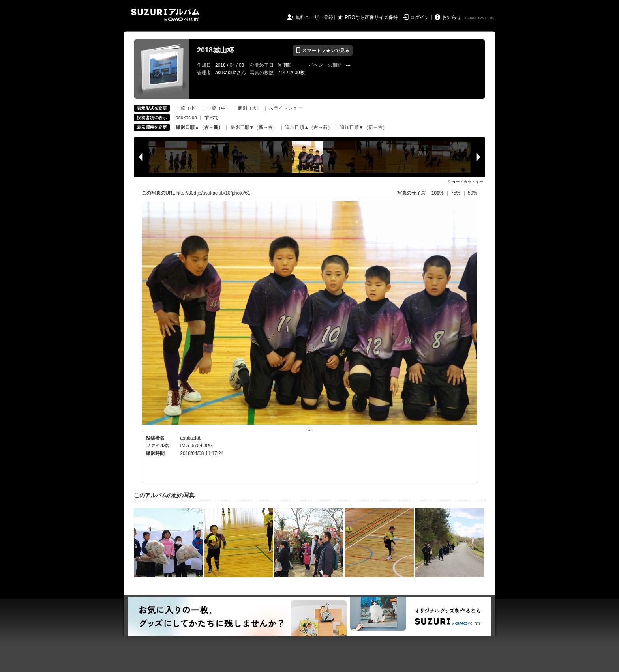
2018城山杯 (216, 50)
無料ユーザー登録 (314, 17)
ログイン (420, 17)
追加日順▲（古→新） (309, 127)
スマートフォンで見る (322, 51)
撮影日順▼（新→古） (254, 127)
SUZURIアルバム (165, 15)
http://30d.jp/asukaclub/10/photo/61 (213, 193)
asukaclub (186, 118)
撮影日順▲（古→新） (199, 127)
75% (456, 193)
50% (473, 193)
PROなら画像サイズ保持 (371, 17)
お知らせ (452, 17)
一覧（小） (188, 108)
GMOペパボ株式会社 (480, 18)
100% (438, 193)
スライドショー (285, 108)
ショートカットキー (465, 182)
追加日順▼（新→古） (364, 127)
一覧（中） (219, 108)
